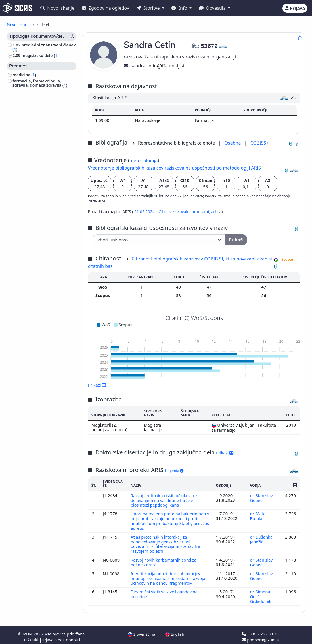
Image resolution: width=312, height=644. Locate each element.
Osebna (233, 143)
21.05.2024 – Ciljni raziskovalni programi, (173, 212)
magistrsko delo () (40, 55)
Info (180, 8)
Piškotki (32, 636)
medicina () (24, 75)
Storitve (149, 8)
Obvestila (213, 8)
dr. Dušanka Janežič (261, 538)
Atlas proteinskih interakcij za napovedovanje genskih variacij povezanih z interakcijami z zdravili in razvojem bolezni (167, 542)
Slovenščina (141, 631)
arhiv (216, 212)
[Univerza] (159, 240)
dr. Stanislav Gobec (261, 498)
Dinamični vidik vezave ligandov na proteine (165, 591)
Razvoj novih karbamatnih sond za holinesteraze (164, 560)
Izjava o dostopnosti (61, 636)
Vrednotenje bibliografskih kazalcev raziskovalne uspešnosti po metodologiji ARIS (174, 168)
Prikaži (97, 385)
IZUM (28, 631)
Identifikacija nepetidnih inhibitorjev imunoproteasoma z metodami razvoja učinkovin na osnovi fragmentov (169, 576)
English (175, 631)
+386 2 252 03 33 (260, 631)
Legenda (174, 471)
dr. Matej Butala (258, 515)
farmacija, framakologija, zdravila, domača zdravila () (40, 83)
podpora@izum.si (261, 636)
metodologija (144, 160)
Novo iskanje (57, 8)
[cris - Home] (18, 8)
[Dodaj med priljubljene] (300, 37)
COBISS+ (260, 143)
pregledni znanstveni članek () (44, 47)
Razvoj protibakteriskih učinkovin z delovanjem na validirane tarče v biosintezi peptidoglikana (165, 500)
